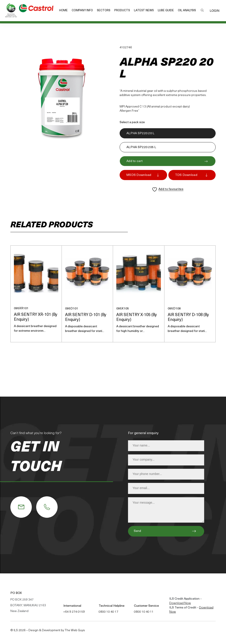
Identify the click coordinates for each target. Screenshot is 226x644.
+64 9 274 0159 (74, 612)
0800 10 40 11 (144, 612)
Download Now (180, 603)
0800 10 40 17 (108, 612)
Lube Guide (166, 10)
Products (122, 10)
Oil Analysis (187, 10)
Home (63, 10)
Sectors (104, 10)
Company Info (82, 10)
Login (215, 11)
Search (202, 10)
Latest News (144, 10)
